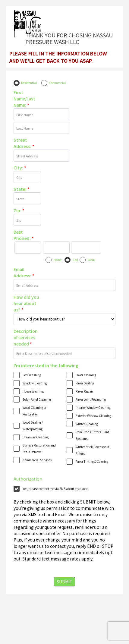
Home (58, 260)
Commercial (57, 83)
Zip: (19, 210)
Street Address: (24, 143)
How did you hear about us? (26, 303)
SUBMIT (65, 582)
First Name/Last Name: (24, 99)
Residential (29, 83)
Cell (75, 260)
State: (22, 189)
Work (91, 260)
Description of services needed (26, 337)
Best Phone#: (24, 235)
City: (20, 168)
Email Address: (24, 272)
